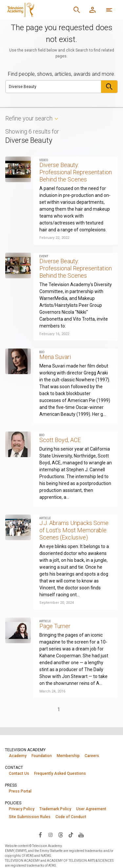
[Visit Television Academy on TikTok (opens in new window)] (71, 835)
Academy (18, 756)
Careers (92, 756)
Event (44, 256)
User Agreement (91, 809)
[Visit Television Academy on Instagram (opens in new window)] (51, 835)
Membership (68, 756)
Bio (42, 352)
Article (45, 518)
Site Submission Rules (30, 817)
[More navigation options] (109, 10)
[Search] (77, 10)
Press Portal (20, 791)
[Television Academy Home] (37, 10)
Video (44, 160)
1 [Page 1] (59, 709)
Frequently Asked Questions (60, 773)
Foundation (42, 756)
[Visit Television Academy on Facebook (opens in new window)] (40, 835)
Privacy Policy (22, 809)
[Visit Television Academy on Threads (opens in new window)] (61, 835)
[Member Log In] (92, 10)
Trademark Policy (55, 809)
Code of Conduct (71, 817)
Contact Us (19, 773)
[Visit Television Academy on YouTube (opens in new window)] (81, 835)
